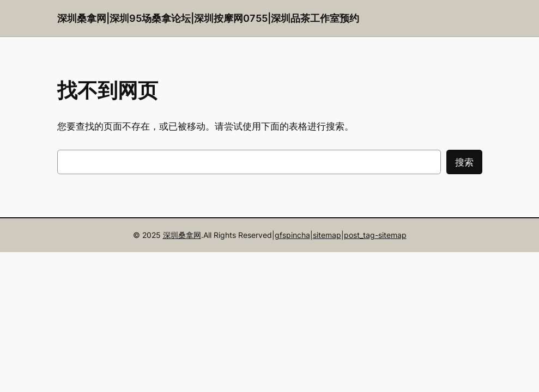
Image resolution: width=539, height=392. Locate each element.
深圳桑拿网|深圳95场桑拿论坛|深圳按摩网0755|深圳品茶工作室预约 (208, 18)
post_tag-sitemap (375, 235)
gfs (280, 235)
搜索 (464, 162)
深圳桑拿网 (182, 235)
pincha (298, 235)
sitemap (327, 235)
